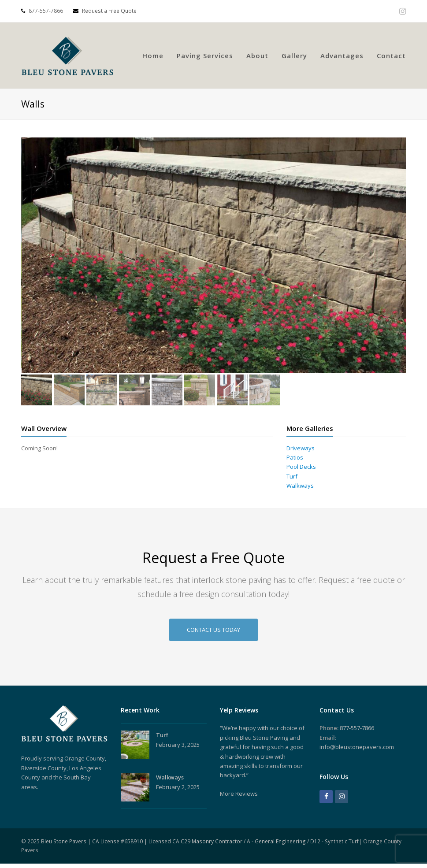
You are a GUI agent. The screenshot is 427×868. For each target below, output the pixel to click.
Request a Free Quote (105, 11)
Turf (292, 476)
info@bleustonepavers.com (357, 747)
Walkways (300, 486)
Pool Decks (301, 467)
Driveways (301, 448)
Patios (295, 457)
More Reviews (239, 794)
